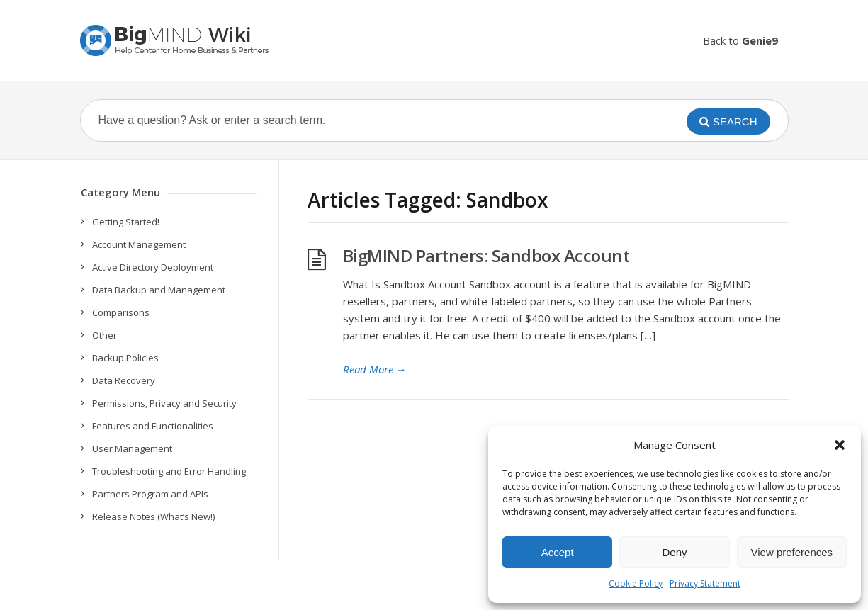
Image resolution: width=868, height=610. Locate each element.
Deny (674, 552)
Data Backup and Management (159, 290)
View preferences (792, 552)
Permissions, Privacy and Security (164, 403)
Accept (558, 552)
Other (105, 335)
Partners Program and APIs (150, 494)
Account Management (139, 244)
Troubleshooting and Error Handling (169, 471)
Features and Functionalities (153, 426)
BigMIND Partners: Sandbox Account (486, 255)
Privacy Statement (705, 583)
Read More (375, 369)
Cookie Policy (636, 583)
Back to (740, 40)
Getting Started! (126, 222)
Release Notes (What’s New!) (153, 516)
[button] (840, 445)
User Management (132, 448)
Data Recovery (124, 380)
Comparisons (121, 312)
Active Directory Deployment (153, 267)
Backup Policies (125, 358)
